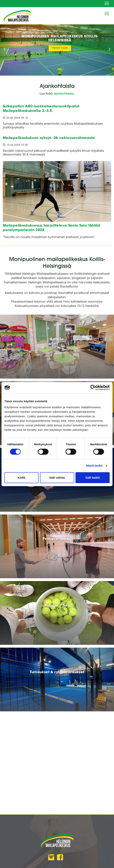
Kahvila (57, 339)
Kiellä (21, 478)
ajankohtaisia (64, 94)
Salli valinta (57, 478)
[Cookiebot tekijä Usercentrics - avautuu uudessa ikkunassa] (93, 388)
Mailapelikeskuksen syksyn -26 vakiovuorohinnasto (49, 138)
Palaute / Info (57, 606)
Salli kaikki (93, 478)
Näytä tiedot (94, 465)
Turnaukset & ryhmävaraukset (57, 672)
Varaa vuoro (60, 48)
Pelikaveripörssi (57, 539)
